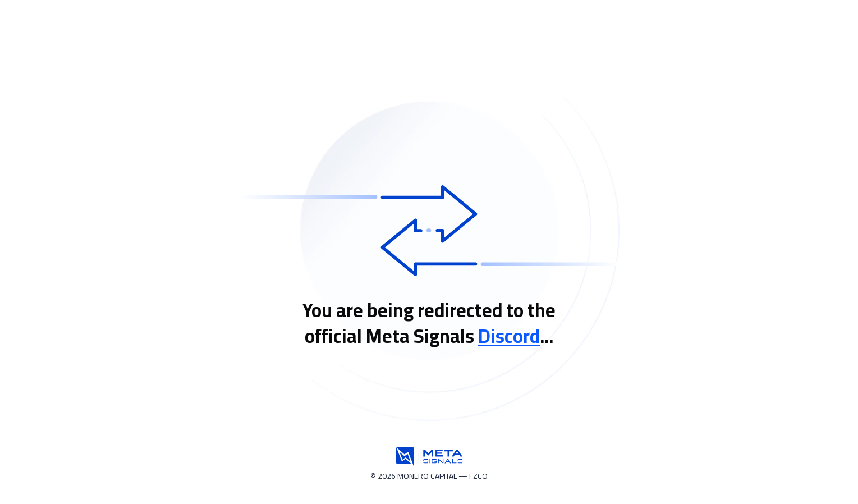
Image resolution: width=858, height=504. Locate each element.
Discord (509, 336)
